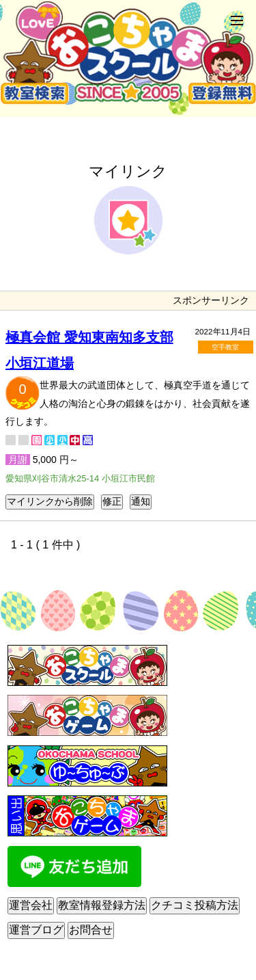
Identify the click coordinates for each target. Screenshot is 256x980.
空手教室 (225, 347)
